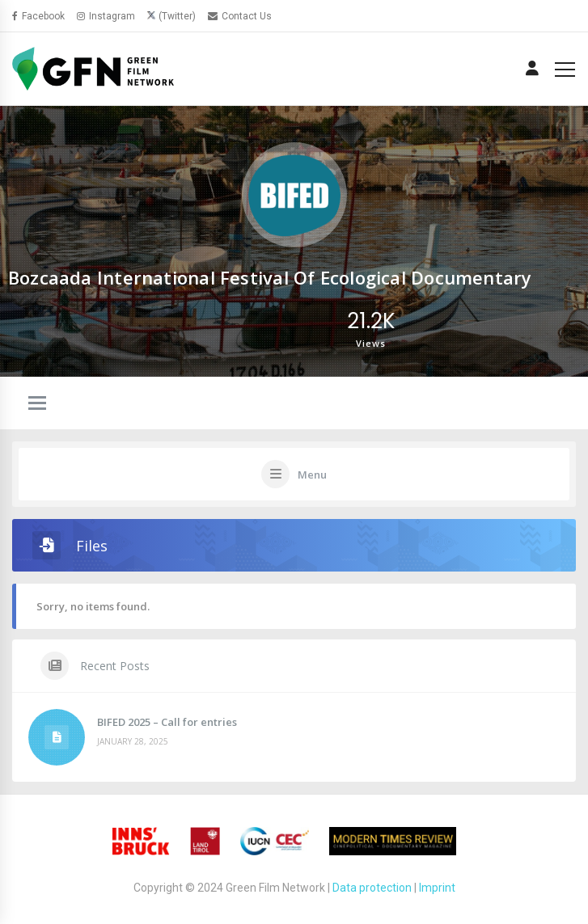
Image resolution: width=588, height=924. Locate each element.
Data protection (372, 888)
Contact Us (240, 16)
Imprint (437, 888)
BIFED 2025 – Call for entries (167, 722)
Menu (312, 475)
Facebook (38, 16)
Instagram (106, 16)
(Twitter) (177, 16)
